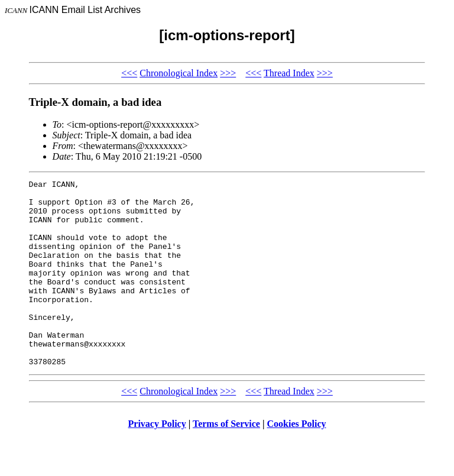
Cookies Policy (297, 461)
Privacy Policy (157, 461)
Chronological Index (179, 73)
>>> (228, 73)
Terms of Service (226, 461)
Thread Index (289, 73)
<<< (129, 73)
